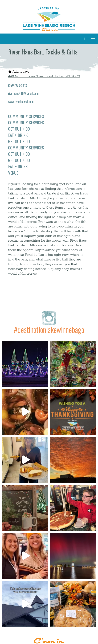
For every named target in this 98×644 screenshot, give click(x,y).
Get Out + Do (19, 129)
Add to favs (19, 72)
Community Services (26, 116)
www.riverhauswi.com (21, 102)
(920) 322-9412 (18, 85)
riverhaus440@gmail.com (23, 93)
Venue (13, 173)
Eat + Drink (18, 135)
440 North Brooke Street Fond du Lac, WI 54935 (44, 76)
